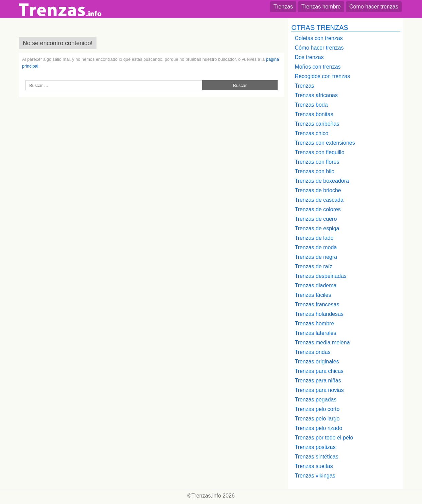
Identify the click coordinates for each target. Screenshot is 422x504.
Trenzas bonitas (314, 114)
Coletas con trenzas (319, 38)
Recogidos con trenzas (322, 76)
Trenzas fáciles (313, 295)
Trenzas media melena (322, 343)
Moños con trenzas (318, 67)
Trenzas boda (311, 105)
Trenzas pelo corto (317, 409)
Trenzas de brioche (318, 190)
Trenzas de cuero (316, 219)
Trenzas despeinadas (320, 276)
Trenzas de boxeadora (322, 181)
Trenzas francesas (317, 304)
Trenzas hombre (321, 7)
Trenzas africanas (316, 95)
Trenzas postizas (315, 447)
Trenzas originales (317, 362)
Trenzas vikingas (315, 476)
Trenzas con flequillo (319, 152)
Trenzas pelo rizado (318, 428)
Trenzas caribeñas (317, 124)
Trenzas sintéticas (316, 457)
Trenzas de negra (316, 257)
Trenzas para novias (319, 390)
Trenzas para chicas (319, 371)
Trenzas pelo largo (317, 419)
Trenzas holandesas (319, 314)
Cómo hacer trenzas (374, 7)
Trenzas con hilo (314, 171)
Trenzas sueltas (314, 466)
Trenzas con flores (317, 162)
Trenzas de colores (318, 209)
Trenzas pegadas (315, 400)
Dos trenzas (309, 57)
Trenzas (283, 7)
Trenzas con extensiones (325, 143)
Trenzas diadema (315, 285)
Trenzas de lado (314, 238)
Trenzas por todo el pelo (324, 438)
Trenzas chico (311, 133)
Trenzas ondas (312, 352)
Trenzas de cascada (319, 200)
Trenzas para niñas (318, 381)
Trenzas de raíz (313, 266)
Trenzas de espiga (317, 228)
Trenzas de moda (316, 247)
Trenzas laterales (315, 333)
